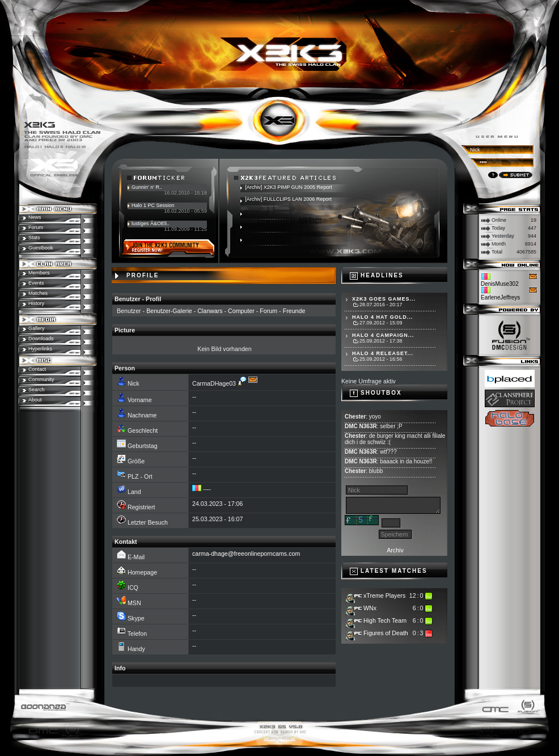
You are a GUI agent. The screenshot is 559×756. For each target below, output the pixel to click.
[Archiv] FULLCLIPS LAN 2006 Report (288, 199)
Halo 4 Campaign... (383, 335)
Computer (241, 311)
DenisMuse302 (500, 284)
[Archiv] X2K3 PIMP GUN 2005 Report (288, 187)
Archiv (395, 550)
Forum (268, 311)
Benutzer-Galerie (169, 311)
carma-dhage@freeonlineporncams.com (246, 554)
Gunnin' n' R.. (147, 187)
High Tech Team (385, 620)
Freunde (294, 311)
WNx (370, 608)
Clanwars (210, 311)
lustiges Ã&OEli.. (151, 223)
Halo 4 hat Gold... (382, 317)
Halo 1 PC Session (153, 205)
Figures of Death (386, 633)
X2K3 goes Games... (384, 299)
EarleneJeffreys (500, 297)
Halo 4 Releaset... (383, 353)
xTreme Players (384, 595)
